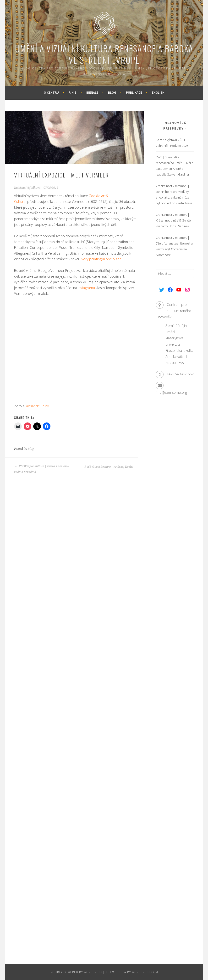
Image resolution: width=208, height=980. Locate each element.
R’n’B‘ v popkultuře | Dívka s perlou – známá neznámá (41, 469)
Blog (112, 92)
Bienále (92, 92)
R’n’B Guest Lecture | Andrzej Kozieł (111, 467)
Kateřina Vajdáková (27, 188)
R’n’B (73, 92)
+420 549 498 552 (180, 374)
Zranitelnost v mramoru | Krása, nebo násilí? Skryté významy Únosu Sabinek (173, 220)
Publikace (134, 92)
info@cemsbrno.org (171, 392)
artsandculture (38, 406)
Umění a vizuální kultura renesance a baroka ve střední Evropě (104, 54)
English (158, 92)
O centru (51, 92)
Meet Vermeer (51, 196)
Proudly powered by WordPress (76, 972)
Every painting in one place (101, 259)
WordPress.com (145, 972)
